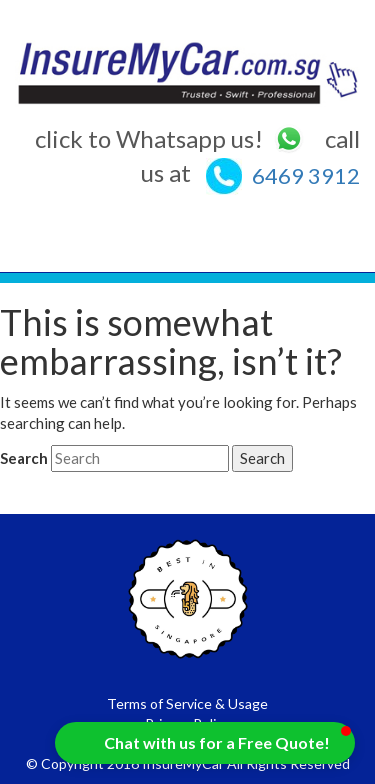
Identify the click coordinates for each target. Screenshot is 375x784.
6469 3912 (306, 175)
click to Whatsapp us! (170, 139)
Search (24, 458)
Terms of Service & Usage (187, 703)
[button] (205, 743)
